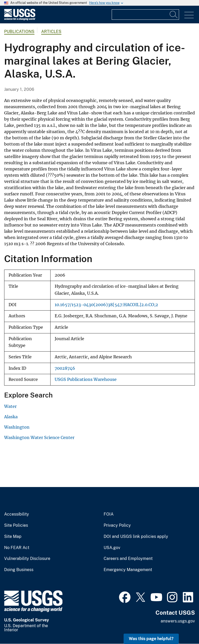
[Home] (20, 19)
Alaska (11, 417)
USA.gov (112, 548)
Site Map (13, 537)
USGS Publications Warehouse (86, 379)
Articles (51, 32)
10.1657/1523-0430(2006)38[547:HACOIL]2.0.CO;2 (106, 305)
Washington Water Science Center (39, 437)
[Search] (174, 15)
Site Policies (16, 525)
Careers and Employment (128, 559)
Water (10, 406)
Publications (19, 32)
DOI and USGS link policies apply (136, 537)
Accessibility (17, 514)
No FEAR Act (17, 548)
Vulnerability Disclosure (27, 559)
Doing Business (19, 570)
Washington (17, 427)
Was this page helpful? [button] (151, 639)
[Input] (145, 15)
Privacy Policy (117, 525)
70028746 (65, 368)
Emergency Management (128, 570)
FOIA (109, 514)
